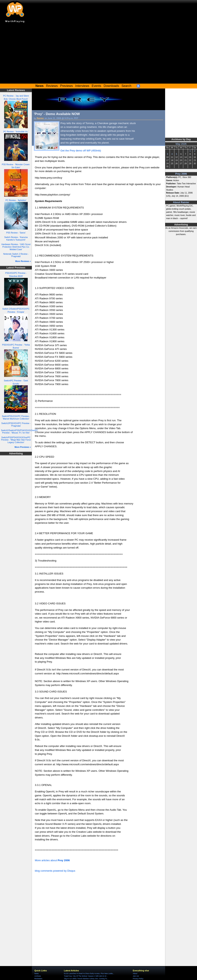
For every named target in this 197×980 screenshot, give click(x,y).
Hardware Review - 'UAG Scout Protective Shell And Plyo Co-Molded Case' (16, 247)
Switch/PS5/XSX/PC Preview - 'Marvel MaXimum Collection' (16, 417)
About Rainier (181, 202)
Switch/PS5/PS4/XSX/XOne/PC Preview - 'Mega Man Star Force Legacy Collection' (16, 440)
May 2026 (181, 144)
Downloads (111, 86)
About (135, 974)
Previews (67, 86)
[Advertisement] (98, 54)
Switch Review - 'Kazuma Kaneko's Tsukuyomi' (16, 238)
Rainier (40, 118)
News (37, 974)
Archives (38, 976)
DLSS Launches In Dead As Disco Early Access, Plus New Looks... (89, 974)
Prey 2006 (181, 174)
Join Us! (136, 976)
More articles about (52, 860)
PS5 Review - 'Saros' (16, 233)
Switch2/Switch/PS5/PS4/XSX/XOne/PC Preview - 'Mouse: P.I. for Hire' (19, 432)
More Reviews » (23, 261)
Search (126, 86)
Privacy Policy (138, 979)
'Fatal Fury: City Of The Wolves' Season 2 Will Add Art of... (86, 976)
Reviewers (38, 979)
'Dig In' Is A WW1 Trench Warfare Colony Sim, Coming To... (86, 979)
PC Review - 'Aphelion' (16, 200)
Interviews (82, 86)
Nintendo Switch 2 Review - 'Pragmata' (16, 255)
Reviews (52, 86)
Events (96, 86)
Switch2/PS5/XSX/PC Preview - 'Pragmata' (16, 425)
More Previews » (23, 447)
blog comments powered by (55, 871)
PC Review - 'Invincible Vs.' (16, 132)
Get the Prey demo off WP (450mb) (81, 151)
